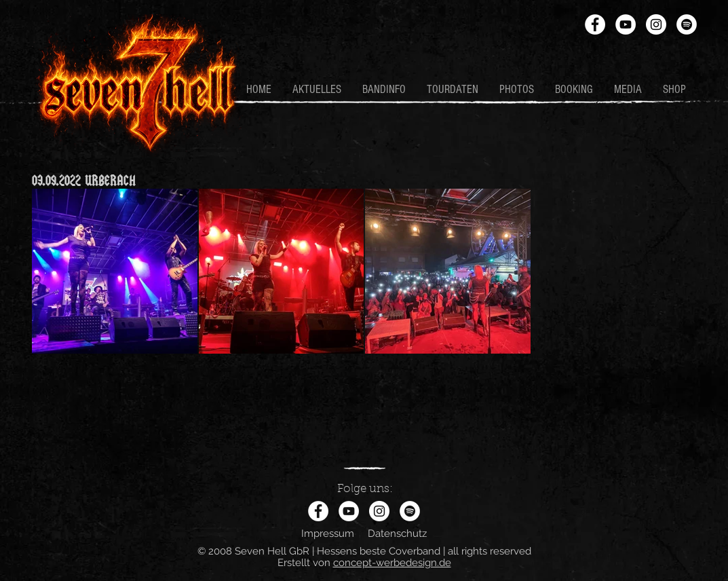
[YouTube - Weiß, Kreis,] (626, 24)
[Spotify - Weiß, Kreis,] (687, 24)
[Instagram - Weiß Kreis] (656, 24)
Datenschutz (397, 533)
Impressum (328, 533)
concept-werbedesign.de (392, 563)
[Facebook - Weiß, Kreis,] (595, 24)
